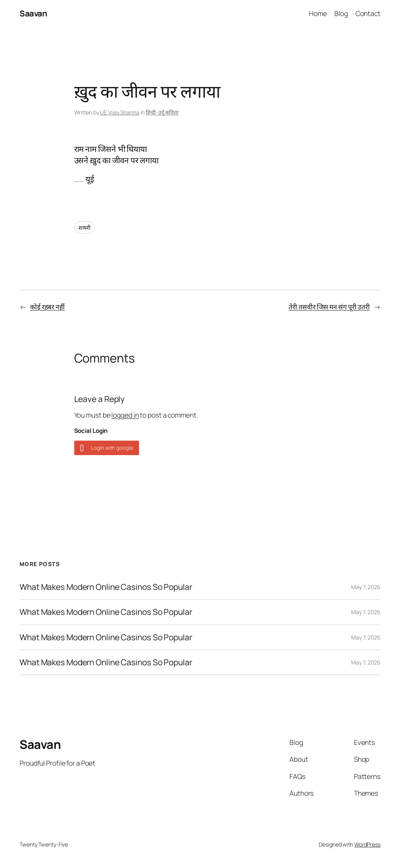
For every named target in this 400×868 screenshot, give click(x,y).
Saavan (33, 13)
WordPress (367, 844)
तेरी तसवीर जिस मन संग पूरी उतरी (329, 307)
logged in (125, 415)
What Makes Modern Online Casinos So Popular (106, 587)
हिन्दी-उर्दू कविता (162, 112)
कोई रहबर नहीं (47, 307)
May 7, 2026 (366, 587)
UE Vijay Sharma (120, 112)
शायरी (85, 228)
